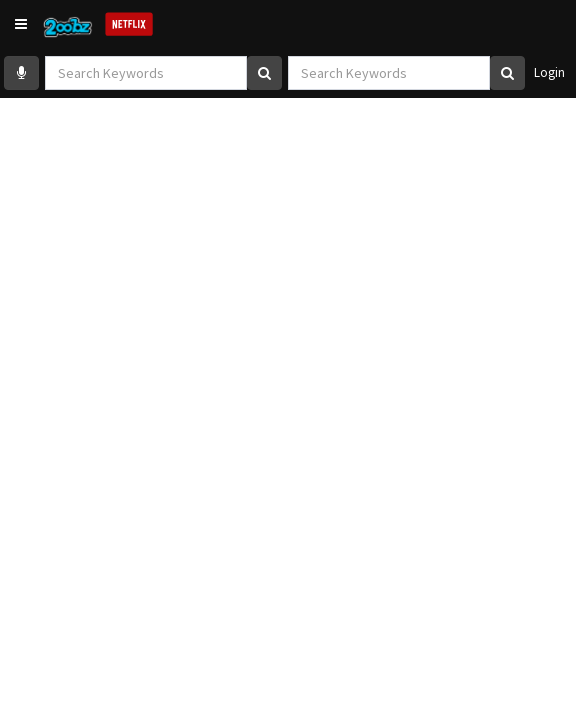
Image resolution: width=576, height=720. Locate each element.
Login (549, 72)
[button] (21, 24)
